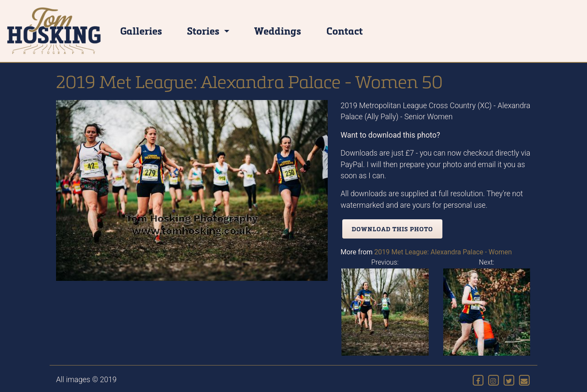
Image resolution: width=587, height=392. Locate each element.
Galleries (141, 31)
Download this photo (392, 229)
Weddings (278, 31)
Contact (345, 31)
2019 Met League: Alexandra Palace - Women (443, 252)
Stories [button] (204, 31)
